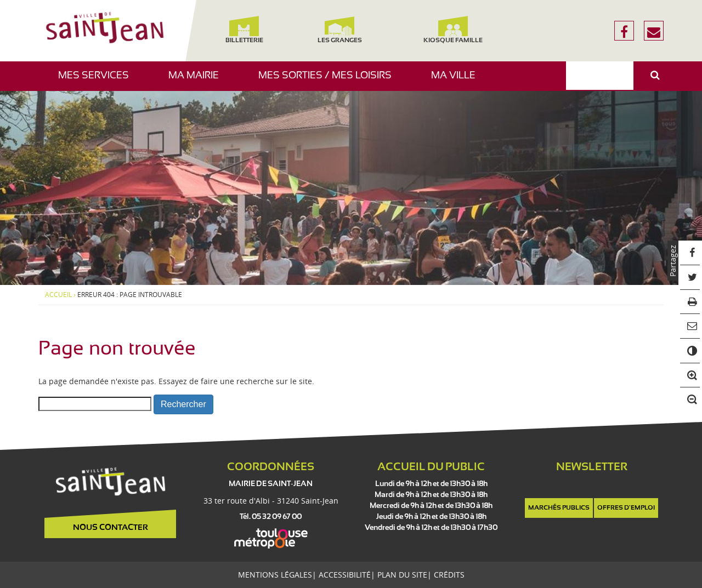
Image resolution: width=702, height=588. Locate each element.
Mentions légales (275, 575)
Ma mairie (198, 81)
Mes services (98, 81)
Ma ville (457, 81)
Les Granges (339, 30)
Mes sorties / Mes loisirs (329, 81)
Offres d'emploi (626, 508)
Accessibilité (345, 575)
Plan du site (402, 575)
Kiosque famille (453, 30)
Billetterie (244, 30)
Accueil (58, 295)
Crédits (449, 575)
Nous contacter (111, 528)
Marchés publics (559, 508)
